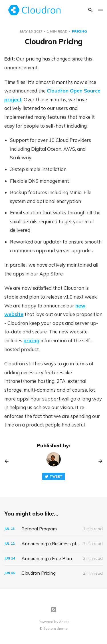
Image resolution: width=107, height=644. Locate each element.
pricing (79, 31)
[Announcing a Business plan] (53, 544)
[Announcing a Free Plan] (53, 559)
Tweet (54, 477)
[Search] (90, 10)
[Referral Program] (53, 529)
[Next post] (98, 461)
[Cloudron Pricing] (53, 573)
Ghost (64, 622)
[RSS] (54, 610)
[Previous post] (9, 461)
